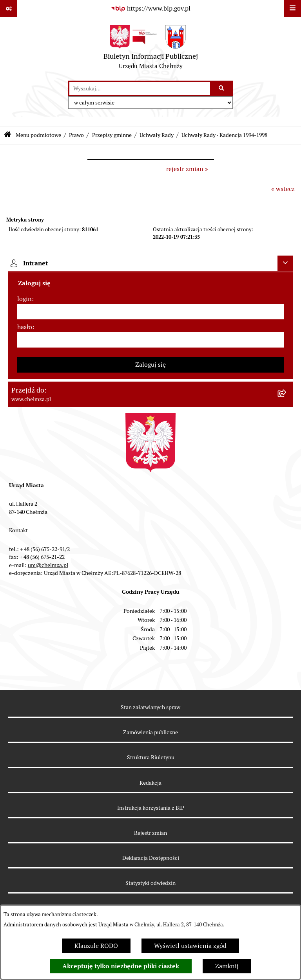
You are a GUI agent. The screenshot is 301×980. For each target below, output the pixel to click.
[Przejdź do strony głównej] (151, 49)
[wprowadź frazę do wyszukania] (140, 88)
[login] (150, 312)
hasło (25, 327)
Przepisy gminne (112, 135)
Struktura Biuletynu (151, 757)
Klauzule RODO (96, 946)
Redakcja (150, 783)
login (24, 299)
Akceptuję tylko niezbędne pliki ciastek (121, 966)
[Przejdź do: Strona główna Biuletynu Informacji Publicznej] (8, 135)
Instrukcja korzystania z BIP (151, 808)
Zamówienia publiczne (150, 732)
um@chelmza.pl (48, 565)
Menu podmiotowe (38, 135)
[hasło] (150, 340)
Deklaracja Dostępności (151, 858)
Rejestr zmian (150, 833)
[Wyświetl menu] (292, 9)
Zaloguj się (150, 365)
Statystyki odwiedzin (150, 883)
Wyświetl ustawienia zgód (190, 946)
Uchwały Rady (157, 135)
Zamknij (227, 966)
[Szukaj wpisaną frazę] (222, 88)
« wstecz (283, 189)
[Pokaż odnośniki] (9, 9)
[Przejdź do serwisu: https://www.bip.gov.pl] (150, 9)
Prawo (76, 135)
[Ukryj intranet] (285, 263)
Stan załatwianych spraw (150, 707)
